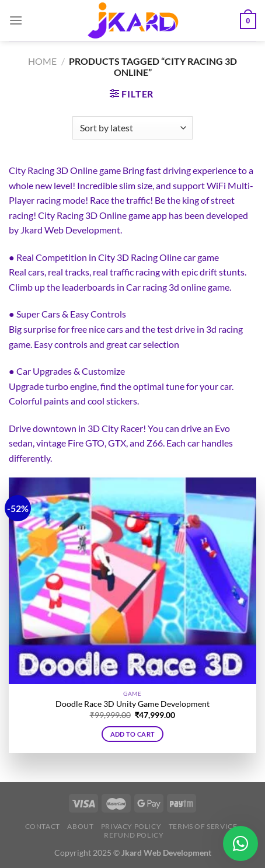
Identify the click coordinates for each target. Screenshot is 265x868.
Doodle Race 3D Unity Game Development (132, 704)
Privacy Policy (131, 826)
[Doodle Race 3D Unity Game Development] (132, 581)
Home (42, 61)
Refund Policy (134, 835)
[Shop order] (132, 128)
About (80, 826)
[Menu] (16, 20)
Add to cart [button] (133, 734)
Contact (43, 826)
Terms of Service (203, 826)
